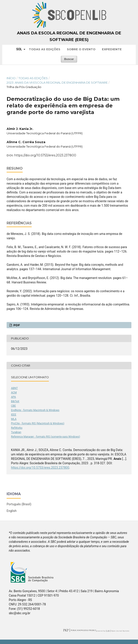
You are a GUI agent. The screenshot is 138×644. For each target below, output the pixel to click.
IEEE (14, 415)
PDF (16, 325)
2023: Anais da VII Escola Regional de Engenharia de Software (57, 82)
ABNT (14, 388)
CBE (13, 406)
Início (11, 78)
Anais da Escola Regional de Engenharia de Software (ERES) (69, 36)
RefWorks (17, 428)
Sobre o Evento (81, 49)
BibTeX (15, 401)
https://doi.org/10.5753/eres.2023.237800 (45, 155)
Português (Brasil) (19, 504)
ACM (14, 393)
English (12, 511)
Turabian (16, 432)
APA (13, 397)
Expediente (112, 49)
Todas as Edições (45, 49)
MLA (14, 419)
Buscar (69, 59)
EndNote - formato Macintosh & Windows (35, 410)
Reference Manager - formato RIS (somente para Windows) (46, 437)
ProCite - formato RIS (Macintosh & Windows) (38, 423)
